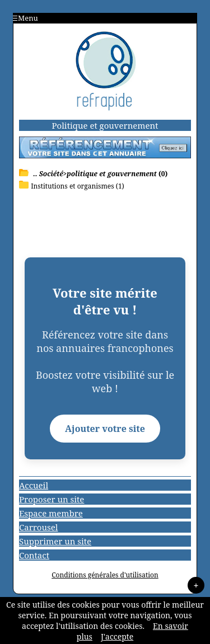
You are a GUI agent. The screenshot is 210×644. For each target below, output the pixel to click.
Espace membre (51, 513)
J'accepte (117, 636)
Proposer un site (52, 499)
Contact (34, 555)
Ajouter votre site (105, 429)
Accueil (34, 485)
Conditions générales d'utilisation (105, 575)
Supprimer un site (55, 541)
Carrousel (38, 527)
